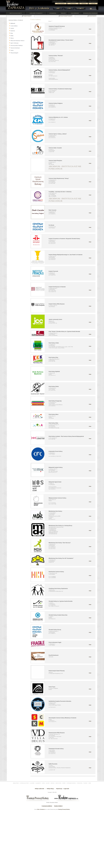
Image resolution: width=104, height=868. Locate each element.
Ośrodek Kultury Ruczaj (55, 630)
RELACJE (63, 13)
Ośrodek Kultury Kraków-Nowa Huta (58, 615)
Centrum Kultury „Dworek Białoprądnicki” (59, 70)
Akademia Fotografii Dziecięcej (57, 26)
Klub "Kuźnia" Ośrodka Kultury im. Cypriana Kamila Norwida (64, 332)
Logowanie (93, 3)
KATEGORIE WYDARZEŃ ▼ (36, 13)
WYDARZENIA (53, 13)
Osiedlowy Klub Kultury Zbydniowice (58, 589)
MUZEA (53, 783)
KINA (44, 783)
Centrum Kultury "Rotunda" (56, 56)
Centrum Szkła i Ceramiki (55, 148)
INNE (90, 783)
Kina (12, 33)
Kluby (12, 36)
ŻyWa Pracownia (53, 764)
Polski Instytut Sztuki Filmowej (57, 671)
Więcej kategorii (14, 53)
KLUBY (48, 783)
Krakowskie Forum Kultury (56, 451)
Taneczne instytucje (15, 48)
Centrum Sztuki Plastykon (55, 161)
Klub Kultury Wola (53, 423)
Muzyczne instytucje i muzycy (18, 41)
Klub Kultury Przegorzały (55, 401)
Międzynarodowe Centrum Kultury (58, 498)
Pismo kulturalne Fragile (55, 642)
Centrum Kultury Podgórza (56, 103)
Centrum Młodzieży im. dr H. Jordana (58, 117)
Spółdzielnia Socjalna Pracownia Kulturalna (60, 701)
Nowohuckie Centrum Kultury (56, 572)
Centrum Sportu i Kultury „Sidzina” (58, 134)
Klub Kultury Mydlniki (54, 372)
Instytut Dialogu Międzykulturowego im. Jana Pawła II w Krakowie (66, 255)
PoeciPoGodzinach (54, 655)
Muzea (12, 38)
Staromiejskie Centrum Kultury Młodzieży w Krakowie (62, 718)
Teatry (12, 50)
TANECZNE (80, 783)
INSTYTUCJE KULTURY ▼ (16, 13)
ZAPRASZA (58, 1)
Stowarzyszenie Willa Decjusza (57, 733)
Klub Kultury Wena (54, 414)
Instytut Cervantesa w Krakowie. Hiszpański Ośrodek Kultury (64, 239)
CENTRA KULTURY (24, 783)
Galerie (12, 28)
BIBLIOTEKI (16, 783)
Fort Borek (51, 225)
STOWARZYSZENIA (71, 783)
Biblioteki (13, 23)
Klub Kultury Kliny (53, 357)
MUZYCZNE (58, 783)
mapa (90, 29)
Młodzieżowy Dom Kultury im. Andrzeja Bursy (60, 526)
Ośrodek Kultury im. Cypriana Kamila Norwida (61, 601)
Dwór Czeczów (52, 210)
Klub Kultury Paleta (54, 387)
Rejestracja (84, 3)
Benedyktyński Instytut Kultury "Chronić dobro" (61, 40)
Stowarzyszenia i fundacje (17, 45)
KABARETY (38, 783)
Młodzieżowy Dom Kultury (55, 511)
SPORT (64, 783)
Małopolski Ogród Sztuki (55, 482)
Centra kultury (14, 26)
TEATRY (85, 783)
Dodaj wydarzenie (61, 3)
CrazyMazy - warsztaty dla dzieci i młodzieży (60, 192)
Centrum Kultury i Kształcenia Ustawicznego (60, 89)
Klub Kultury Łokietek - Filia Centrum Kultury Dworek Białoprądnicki (66, 436)
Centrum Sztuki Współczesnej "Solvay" (59, 178)
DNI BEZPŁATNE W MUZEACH (90, 13)
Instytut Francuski (53, 271)
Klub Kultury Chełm (54, 343)
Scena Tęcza (52, 687)
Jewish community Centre (55, 319)
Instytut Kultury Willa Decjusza (57, 304)
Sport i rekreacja (15, 43)
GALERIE (32, 783)
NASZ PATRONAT (75, 13)
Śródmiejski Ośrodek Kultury (56, 749)
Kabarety (13, 31)
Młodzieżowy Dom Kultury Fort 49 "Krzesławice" (61, 558)
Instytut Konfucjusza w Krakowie (57, 287)
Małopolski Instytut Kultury (56, 467)
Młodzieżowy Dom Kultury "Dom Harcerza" (60, 543)
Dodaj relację (73, 3)
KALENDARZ (93, 9)
